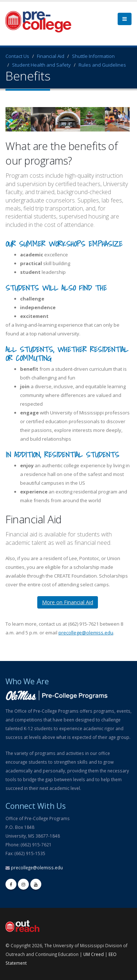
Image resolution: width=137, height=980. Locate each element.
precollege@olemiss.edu (86, 633)
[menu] (125, 19)
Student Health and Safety (41, 65)
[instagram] (23, 884)
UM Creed (94, 954)
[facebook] (11, 884)
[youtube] (36, 884)
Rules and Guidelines (102, 65)
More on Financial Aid (68, 602)
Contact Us (17, 56)
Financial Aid (51, 56)
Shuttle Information (93, 56)
